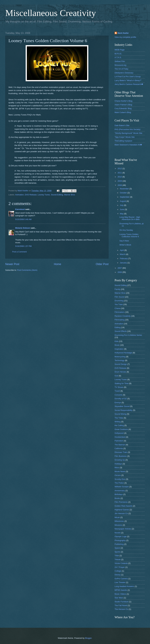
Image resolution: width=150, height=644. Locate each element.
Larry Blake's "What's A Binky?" (128, 80)
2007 (120, 268)
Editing (118, 327)
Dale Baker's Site (122, 125)
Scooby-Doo (120, 479)
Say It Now (124, 241)
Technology (119, 360)
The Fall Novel (121, 605)
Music (117, 345)
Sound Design (121, 364)
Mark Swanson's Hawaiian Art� (128, 145)
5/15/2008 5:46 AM (23, 219)
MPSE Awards (121, 590)
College (118, 571)
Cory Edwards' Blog (123, 108)
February (124, 258)
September (125, 197)
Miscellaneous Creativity (51, 13)
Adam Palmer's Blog (123, 105)
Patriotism (119, 441)
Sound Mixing (120, 414)
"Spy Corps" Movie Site (125, 137)
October (124, 193)
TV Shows (119, 387)
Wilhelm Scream (122, 487)
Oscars (118, 475)
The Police (119, 483)
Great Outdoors (121, 429)
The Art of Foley (121, 69)
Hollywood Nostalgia (123, 353)
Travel (117, 391)
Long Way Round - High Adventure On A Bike (130, 218)
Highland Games (122, 510)
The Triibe (119, 418)
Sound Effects (121, 331)
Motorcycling (120, 357)
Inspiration (119, 349)
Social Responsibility (123, 410)
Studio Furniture (122, 602)
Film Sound (119, 297)
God (116, 376)
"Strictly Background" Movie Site (128, 133)
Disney (118, 575)
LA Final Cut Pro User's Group (128, 77)
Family (117, 289)
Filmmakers (120, 312)
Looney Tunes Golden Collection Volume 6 (129, 235)
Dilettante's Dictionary (124, 73)
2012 (120, 168)
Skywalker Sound (122, 406)
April (122, 250)
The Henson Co (121, 609)
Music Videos (120, 594)
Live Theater (120, 582)
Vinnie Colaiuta (121, 563)
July (122, 205)
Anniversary (120, 491)
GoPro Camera (121, 579)
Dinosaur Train (121, 452)
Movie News (120, 471)
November (125, 189)
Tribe (117, 556)
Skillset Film (120, 61)
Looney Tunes (44, 195)
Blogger (88, 638)
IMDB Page (120, 50)
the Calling (119, 425)
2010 (120, 177)
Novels (118, 533)
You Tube (119, 304)
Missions (118, 525)
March (123, 254)
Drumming (119, 301)
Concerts (118, 395)
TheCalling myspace (123, 141)
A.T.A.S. (118, 57)
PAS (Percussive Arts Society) (127, 129)
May (122, 214)
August (123, 201)
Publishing (119, 544)
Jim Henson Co (121, 513)
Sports (117, 552)
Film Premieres (121, 502)
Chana (117, 308)
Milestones (119, 521)
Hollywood (119, 433)
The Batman (120, 445)
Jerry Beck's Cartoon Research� (129, 84)
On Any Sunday (126, 230)
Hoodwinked (120, 437)
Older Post (102, 264)
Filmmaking (120, 320)
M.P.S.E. (118, 54)
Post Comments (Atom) (27, 270)
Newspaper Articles (123, 529)
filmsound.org (120, 65)
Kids (116, 341)
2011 (120, 173)
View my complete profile (125, 37)
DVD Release (31, 195)
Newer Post (12, 264)
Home (57, 264)
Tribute (118, 559)
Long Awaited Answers (124, 586)
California (119, 448)
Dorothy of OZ (121, 399)
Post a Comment (19, 252)
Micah (117, 517)
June (122, 209)
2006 (120, 272)
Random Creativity (123, 316)
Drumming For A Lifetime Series (128, 335)
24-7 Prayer (120, 567)
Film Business (121, 456)
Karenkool (20, 209)
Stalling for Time (122, 383)
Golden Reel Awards (123, 506)
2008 (120, 185)
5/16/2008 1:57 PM (23, 246)
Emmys (118, 403)
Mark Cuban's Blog (123, 112)
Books (117, 498)
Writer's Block (125, 245)
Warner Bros (69, 195)
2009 (120, 181)
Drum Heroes (120, 372)
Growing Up (120, 460)
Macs (117, 468)
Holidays (118, 464)
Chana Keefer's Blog (123, 101)
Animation (19, 195)
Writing (118, 422)
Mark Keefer (123, 33)
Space (117, 548)
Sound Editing (57, 195)
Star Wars (119, 598)
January (124, 263)
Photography (120, 540)
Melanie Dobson (23, 228)
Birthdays (119, 494)
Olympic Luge (121, 536)
